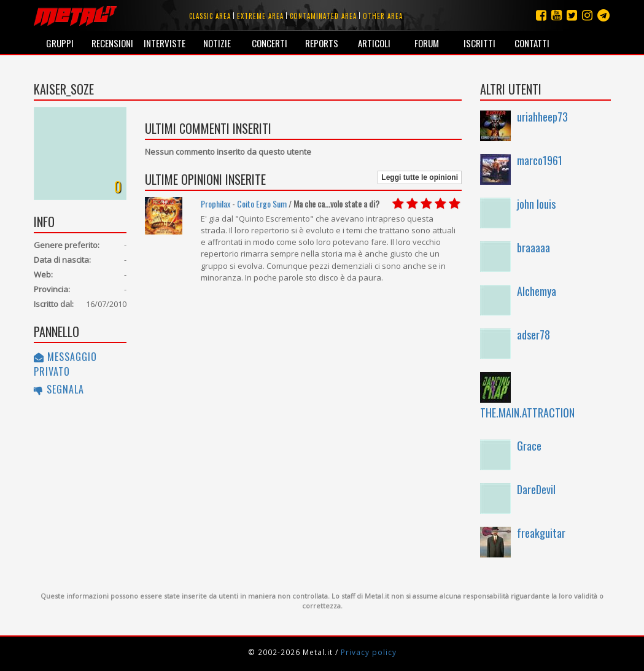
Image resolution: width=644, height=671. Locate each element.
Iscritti (479, 43)
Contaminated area (323, 16)
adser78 (533, 335)
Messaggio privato (65, 364)
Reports (322, 43)
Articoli (374, 43)
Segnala (59, 389)
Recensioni (112, 43)
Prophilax (215, 204)
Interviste (165, 43)
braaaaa (533, 247)
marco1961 (540, 160)
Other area (383, 16)
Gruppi (60, 43)
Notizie (217, 43)
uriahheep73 (542, 117)
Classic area (210, 16)
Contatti (532, 43)
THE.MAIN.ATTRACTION (527, 413)
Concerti (270, 43)
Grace (529, 446)
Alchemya (537, 291)
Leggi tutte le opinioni (420, 177)
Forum (427, 43)
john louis (536, 204)
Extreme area (260, 16)
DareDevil (536, 489)
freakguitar (541, 533)
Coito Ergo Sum (262, 204)
